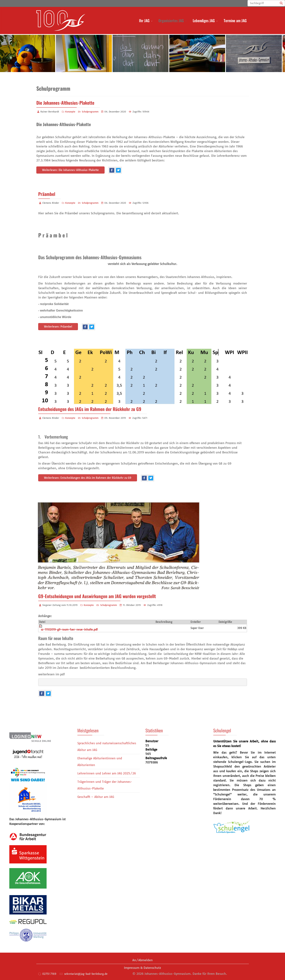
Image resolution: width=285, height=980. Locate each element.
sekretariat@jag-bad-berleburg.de (86, 974)
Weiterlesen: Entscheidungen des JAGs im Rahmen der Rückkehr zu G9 (88, 478)
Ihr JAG (144, 20)
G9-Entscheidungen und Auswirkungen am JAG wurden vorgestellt (97, 596)
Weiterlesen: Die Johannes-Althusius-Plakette (70, 170)
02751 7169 (49, 974)
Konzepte (70, 112)
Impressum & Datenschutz (142, 968)
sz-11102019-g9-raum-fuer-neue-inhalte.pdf (69, 630)
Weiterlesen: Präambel (58, 327)
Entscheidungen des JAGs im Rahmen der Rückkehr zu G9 (90, 409)
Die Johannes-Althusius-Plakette (65, 103)
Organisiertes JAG (171, 20)
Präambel (47, 194)
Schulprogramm (90, 112)
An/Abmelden (142, 960)
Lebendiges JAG (204, 20)
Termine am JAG (235, 20)
